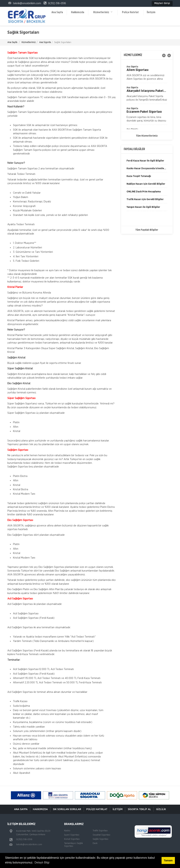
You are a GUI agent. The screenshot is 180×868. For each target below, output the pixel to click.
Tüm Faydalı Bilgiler (147, 230)
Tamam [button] (168, 860)
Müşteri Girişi (162, 3)
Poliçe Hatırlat (130, 12)
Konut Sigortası (72, 839)
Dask (95, 843)
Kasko (67, 831)
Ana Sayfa (57, 12)
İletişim (151, 12)
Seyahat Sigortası (101, 835)
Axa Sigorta (45, 42)
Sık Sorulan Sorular (67, 809)
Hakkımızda (78, 12)
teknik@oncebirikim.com (29, 845)
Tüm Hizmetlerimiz (147, 136)
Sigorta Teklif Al (140, 809)
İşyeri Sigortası (72, 835)
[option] (147, 95)
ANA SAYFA (20, 809)
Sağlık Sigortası (100, 839)
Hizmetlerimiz (103, 12)
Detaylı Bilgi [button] (42, 862)
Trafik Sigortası (100, 831)
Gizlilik (162, 809)
